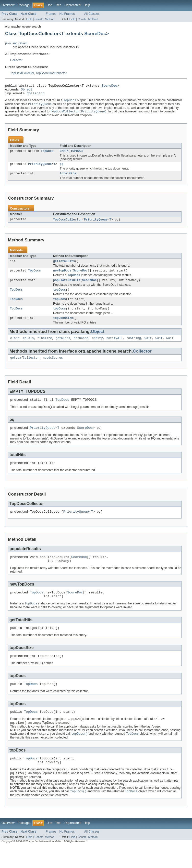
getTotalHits (64, 266)
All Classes (92, 14)
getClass (63, 347)
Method (50, 19)
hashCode (81, 347)
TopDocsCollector (68, 224)
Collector (16, 60)
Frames (51, 14)
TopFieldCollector (22, 73)
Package (24, 5)
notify (97, 347)
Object (27, 91)
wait (148, 347)
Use (49, 5)
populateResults (67, 287)
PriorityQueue (40, 168)
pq (62, 168)
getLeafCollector (25, 367)
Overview (8, 5)
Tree (58, 5)
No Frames (67, 14)
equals (28, 347)
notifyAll (115, 347)
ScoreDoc (95, 34)
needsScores (53, 367)
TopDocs (47, 154)
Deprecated (73, 5)
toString (134, 347)
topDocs (59, 297)
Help (87, 5)
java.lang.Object (16, 43)
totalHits (68, 178)
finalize (45, 347)
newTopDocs (62, 276)
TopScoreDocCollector (51, 73)
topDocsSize (63, 327)
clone (15, 347)
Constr (39, 19)
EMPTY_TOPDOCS (71, 154)
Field (29, 19)
